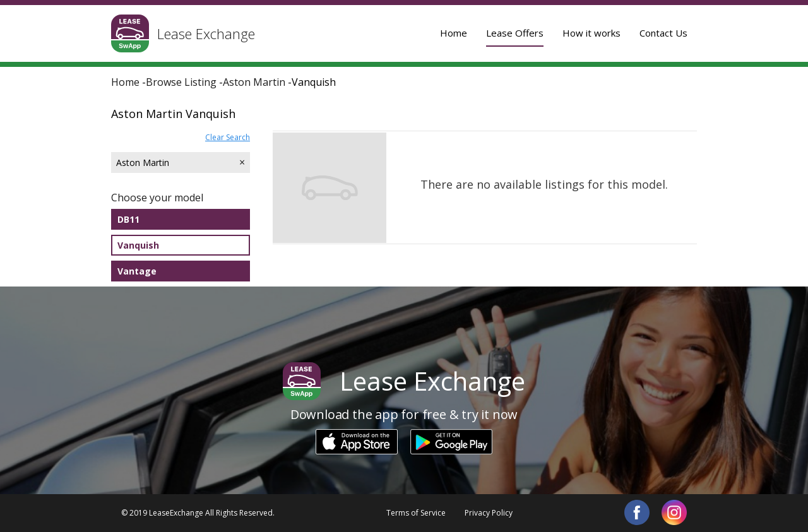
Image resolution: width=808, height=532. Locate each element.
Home (454, 33)
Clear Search (228, 137)
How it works (591, 33)
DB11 (128, 219)
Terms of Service (416, 513)
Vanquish (138, 245)
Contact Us (663, 33)
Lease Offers (515, 33)
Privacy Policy (489, 513)
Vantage (137, 271)
